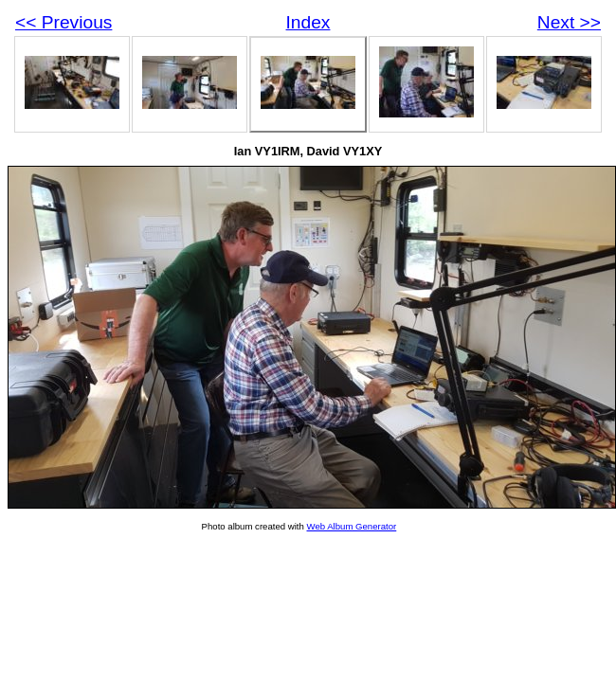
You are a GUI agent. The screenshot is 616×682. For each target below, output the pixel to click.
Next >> (569, 22)
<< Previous (63, 22)
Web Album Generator (352, 526)
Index (308, 22)
